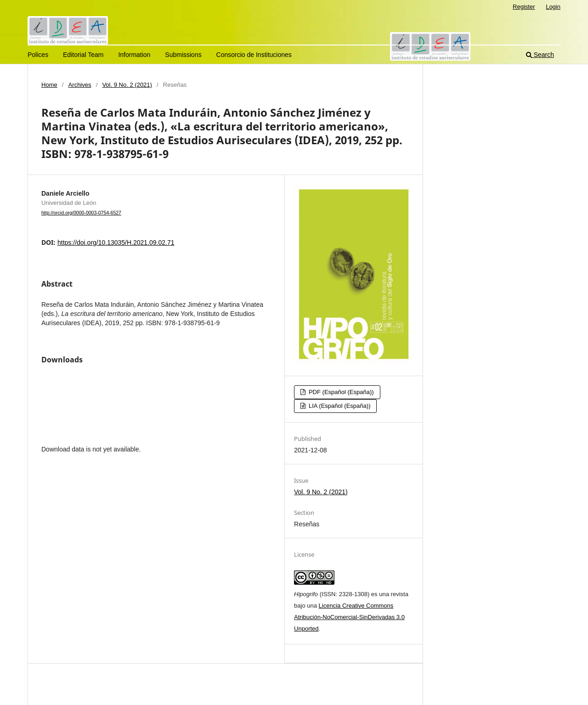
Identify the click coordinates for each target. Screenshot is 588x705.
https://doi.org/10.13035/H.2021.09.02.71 (116, 243)
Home (49, 85)
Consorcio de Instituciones (254, 55)
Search (540, 55)
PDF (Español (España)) (340, 392)
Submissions (183, 55)
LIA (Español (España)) (339, 406)
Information (134, 55)
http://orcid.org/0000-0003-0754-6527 (81, 213)
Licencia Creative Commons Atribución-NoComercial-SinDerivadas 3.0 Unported (349, 617)
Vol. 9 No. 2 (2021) (127, 85)
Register (524, 7)
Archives (80, 85)
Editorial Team (83, 55)
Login (553, 7)
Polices (38, 55)
